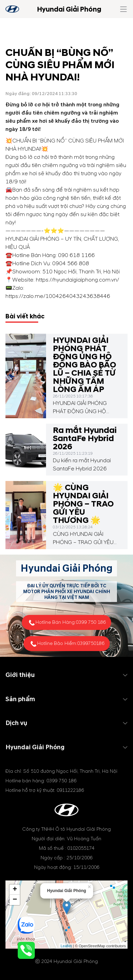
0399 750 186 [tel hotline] (91, 622)
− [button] (15, 900)
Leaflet (66, 946)
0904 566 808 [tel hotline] (71, 263)
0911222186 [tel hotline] (70, 790)
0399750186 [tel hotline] (91, 643)
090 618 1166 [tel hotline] (76, 255)
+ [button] (15, 890)
